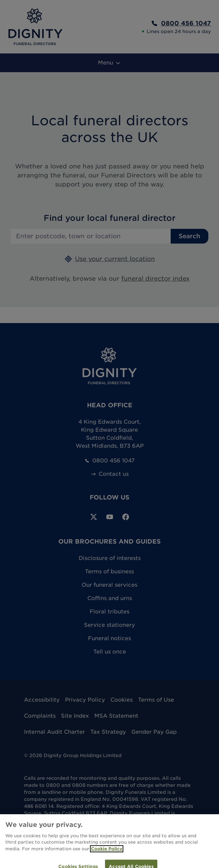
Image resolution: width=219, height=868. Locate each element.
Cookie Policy (107, 852)
